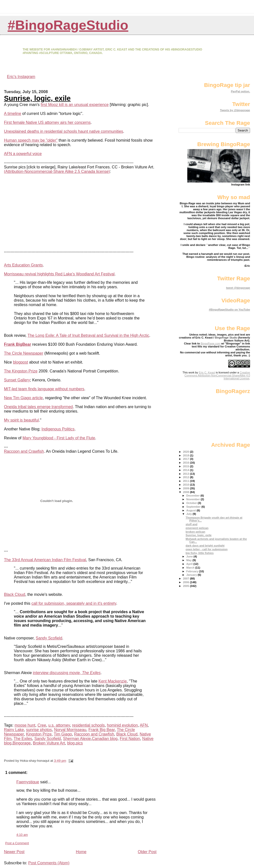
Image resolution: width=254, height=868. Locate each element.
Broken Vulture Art (49, 743)
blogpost (20, 362)
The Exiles (23, 739)
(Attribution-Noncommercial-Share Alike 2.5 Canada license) (57, 171)
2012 (187, 477)
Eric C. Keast (207, 372)
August (191, 510)
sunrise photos (39, 730)
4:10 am (22, 835)
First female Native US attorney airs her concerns (47, 122)
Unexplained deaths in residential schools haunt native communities (63, 131)
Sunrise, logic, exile (37, 98)
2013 (187, 474)
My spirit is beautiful (21, 420)
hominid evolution (122, 725)
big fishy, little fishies (200, 553)
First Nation (130, 739)
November (193, 499)
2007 (187, 579)
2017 (187, 459)
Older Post (147, 852)
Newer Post (14, 852)
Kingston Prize (39, 734)
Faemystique (28, 782)
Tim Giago (63, 734)
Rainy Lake (14, 730)
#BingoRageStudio (68, 25)
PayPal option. (240, 91)
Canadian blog (105, 739)
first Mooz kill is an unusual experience (75, 105)
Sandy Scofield (49, 638)
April (190, 564)
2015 (187, 466)
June (190, 556)
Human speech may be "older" (31, 140)
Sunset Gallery (17, 380)
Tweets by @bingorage (235, 110)
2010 (187, 485)
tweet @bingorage (238, 288)
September (194, 507)
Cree (42, 725)
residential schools (89, 725)
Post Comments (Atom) (49, 863)
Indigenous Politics (58, 429)
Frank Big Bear (102, 730)
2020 (187, 452)
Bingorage (22, 743)
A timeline (13, 114)
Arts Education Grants (23, 265)
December (193, 496)
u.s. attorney (59, 725)
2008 (187, 492)
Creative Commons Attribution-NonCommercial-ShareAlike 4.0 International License (217, 375)
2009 (187, 488)
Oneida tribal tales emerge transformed (38, 407)
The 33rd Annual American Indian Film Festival (45, 560)
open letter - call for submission (206, 549)
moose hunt (25, 725)
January (192, 575)
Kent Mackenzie (113, 681)
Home (81, 852)
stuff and (191, 524)
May (189, 560)
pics (79, 743)
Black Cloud (15, 594)
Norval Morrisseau (70, 730)
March (191, 568)
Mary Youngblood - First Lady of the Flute (59, 438)
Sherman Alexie (77, 739)
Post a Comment (17, 843)
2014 (187, 470)
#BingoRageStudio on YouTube (229, 310)
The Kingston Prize (21, 371)
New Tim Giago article (23, 398)
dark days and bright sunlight (205, 546)
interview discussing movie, (67, 673)
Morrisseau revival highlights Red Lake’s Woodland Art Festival (59, 274)
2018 (187, 455)
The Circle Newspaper (24, 353)
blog (71, 743)
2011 (187, 481)
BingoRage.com (211, 343)
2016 (187, 463)
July (190, 514)
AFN (144, 725)
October (192, 503)
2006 (187, 582)
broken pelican (195, 532)
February (193, 571)
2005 (187, 586)
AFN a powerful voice (23, 154)
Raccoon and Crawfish (24, 451)
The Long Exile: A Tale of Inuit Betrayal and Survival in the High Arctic (88, 335)
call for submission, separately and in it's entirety (74, 603)
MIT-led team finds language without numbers (44, 389)
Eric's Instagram (21, 77)
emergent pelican (197, 528)
